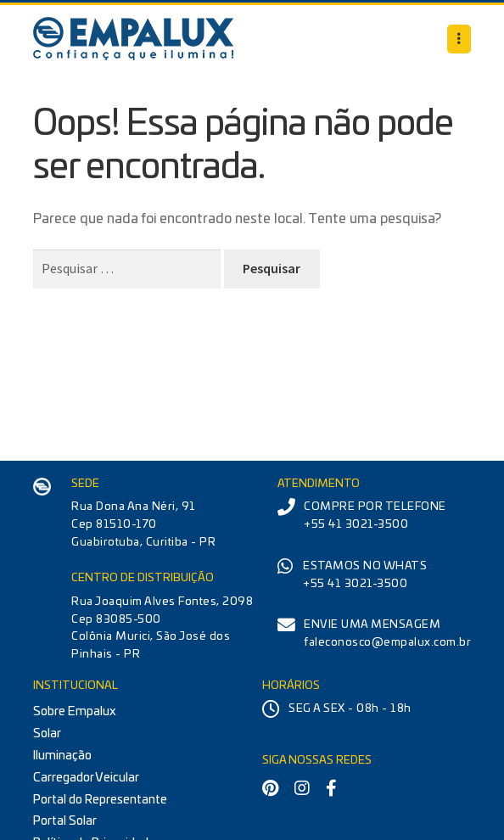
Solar (47, 734)
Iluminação (62, 756)
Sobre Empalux (75, 711)
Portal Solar (65, 821)
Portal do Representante (100, 800)
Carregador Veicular (86, 778)
